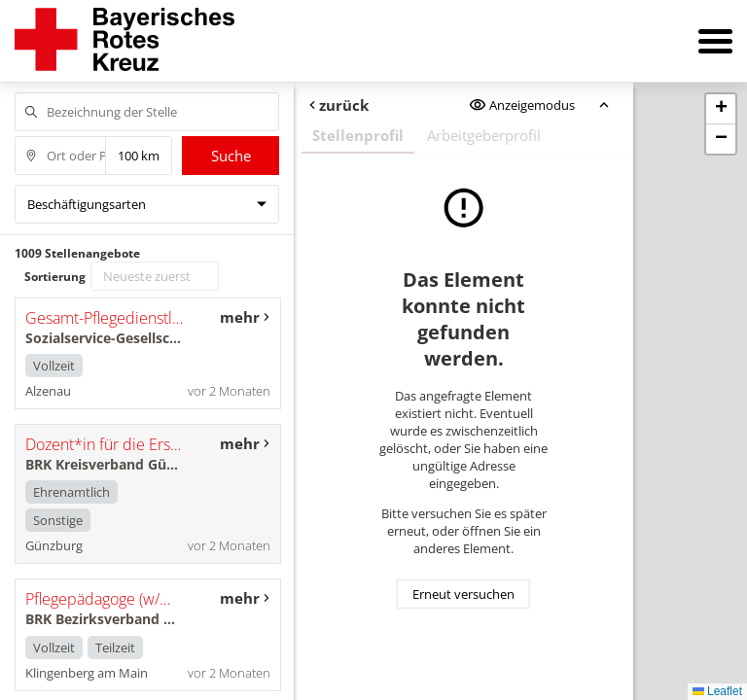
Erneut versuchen (463, 594)
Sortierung (55, 277)
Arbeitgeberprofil (484, 135)
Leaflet (717, 691)
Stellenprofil (358, 135)
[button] (721, 109)
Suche (231, 156)
